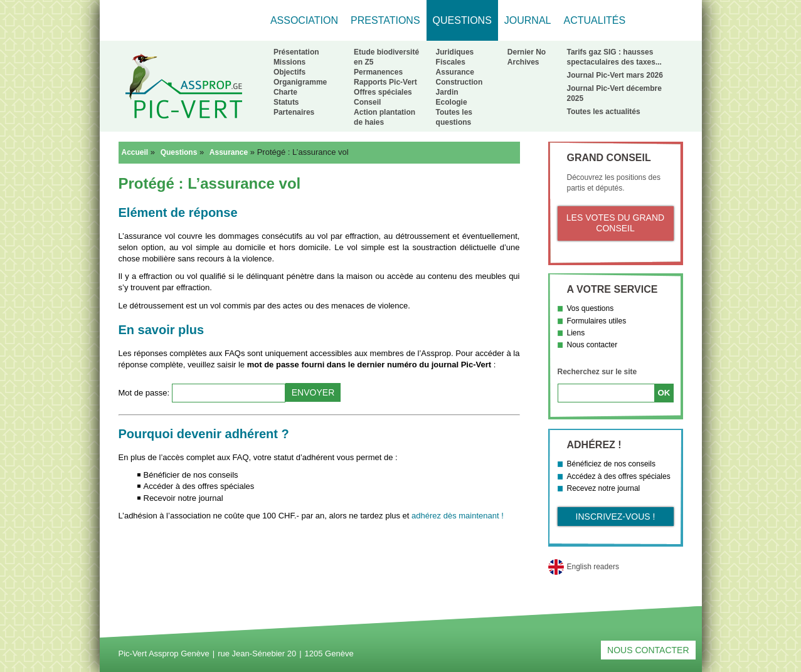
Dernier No (527, 52)
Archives (523, 62)
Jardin (447, 92)
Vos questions (591, 308)
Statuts (286, 102)
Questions (179, 152)
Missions (289, 62)
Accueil (135, 152)
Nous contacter (592, 345)
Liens (576, 333)
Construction (459, 82)
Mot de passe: (145, 393)
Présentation (296, 52)
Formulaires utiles (597, 321)
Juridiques (455, 52)
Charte (285, 92)
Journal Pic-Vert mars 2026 (615, 75)
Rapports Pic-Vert (385, 82)
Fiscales (451, 62)
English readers (593, 567)
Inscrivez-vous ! (616, 517)
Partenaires (294, 112)
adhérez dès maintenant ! (458, 516)
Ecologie (452, 102)
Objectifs (289, 72)
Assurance (455, 72)
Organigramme (300, 82)
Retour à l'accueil (183, 86)
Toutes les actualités (604, 112)
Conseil (367, 102)
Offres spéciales (383, 92)
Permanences (378, 72)
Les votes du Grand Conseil (615, 223)
